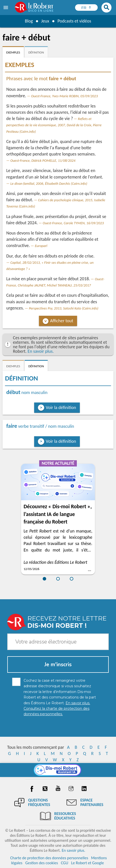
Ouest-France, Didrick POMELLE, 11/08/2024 (43, 160)
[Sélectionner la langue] (86, 7)
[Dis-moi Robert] (58, 770)
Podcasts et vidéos (74, 21)
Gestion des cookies (42, 863)
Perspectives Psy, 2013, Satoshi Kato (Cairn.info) (64, 308)
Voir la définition (61, 407)
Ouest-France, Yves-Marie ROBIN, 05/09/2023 (65, 96)
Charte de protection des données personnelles (49, 858)
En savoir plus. (41, 351)
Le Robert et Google (88, 863)
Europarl (41, 246)
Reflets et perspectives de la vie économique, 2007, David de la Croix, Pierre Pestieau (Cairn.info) (54, 125)
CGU (64, 863)
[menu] (6, 7)
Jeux (45, 21)
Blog (29, 21)
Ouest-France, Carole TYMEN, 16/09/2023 (73, 223)
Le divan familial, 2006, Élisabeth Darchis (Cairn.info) (49, 183)
